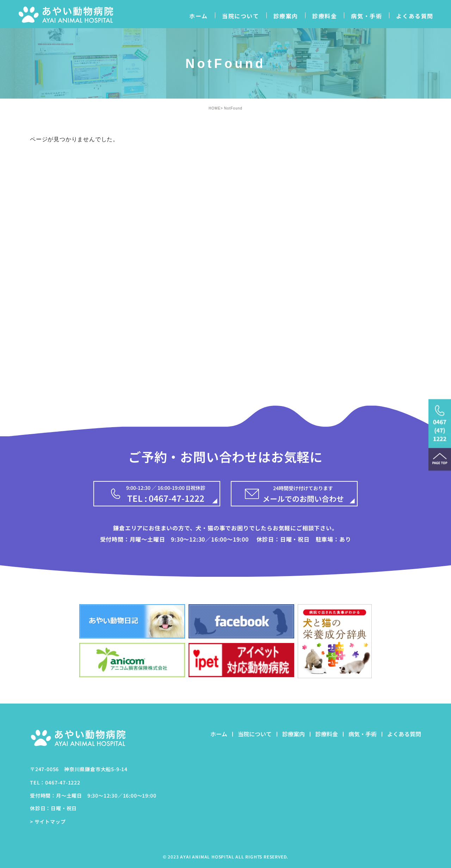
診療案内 (286, 16)
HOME (215, 108)
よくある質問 (415, 16)
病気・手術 (366, 16)
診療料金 (325, 16)
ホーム (199, 16)
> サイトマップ (48, 822)
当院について (241, 16)
